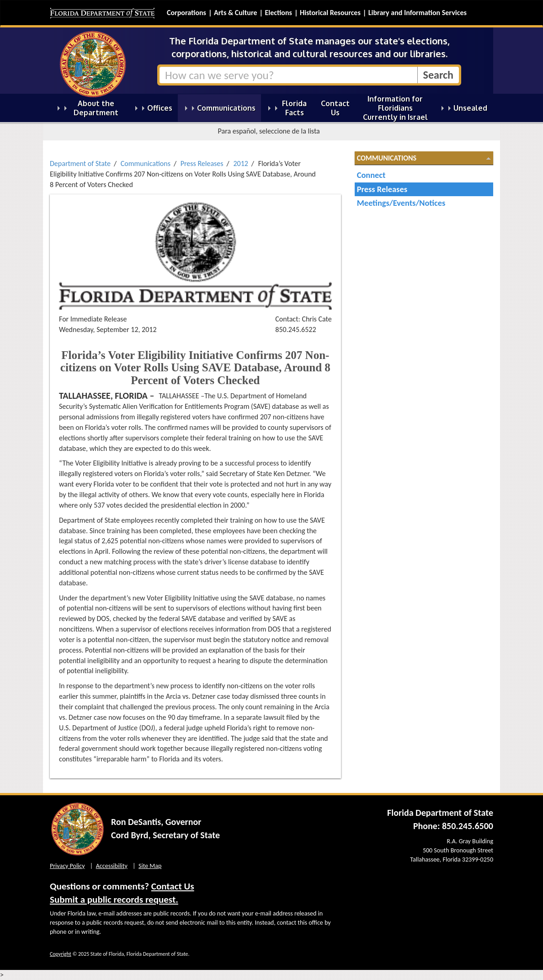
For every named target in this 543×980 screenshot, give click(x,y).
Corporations (186, 13)
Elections (278, 13)
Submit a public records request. (114, 900)
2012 (240, 163)
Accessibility (112, 866)
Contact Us (173, 886)
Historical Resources (330, 13)
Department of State (80, 163)
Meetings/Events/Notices (401, 203)
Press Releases (202, 163)
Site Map (150, 866)
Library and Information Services (418, 13)
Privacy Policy (67, 866)
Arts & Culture (236, 13)
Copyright (61, 954)
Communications (146, 163)
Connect (371, 175)
